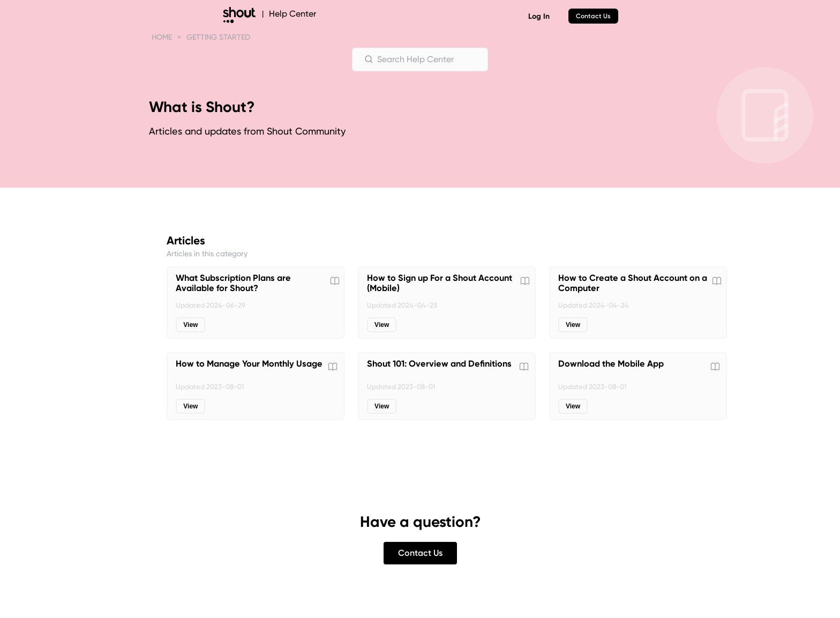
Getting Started (218, 37)
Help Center (292, 14)
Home (162, 37)
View (190, 325)
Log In (539, 16)
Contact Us (593, 16)
